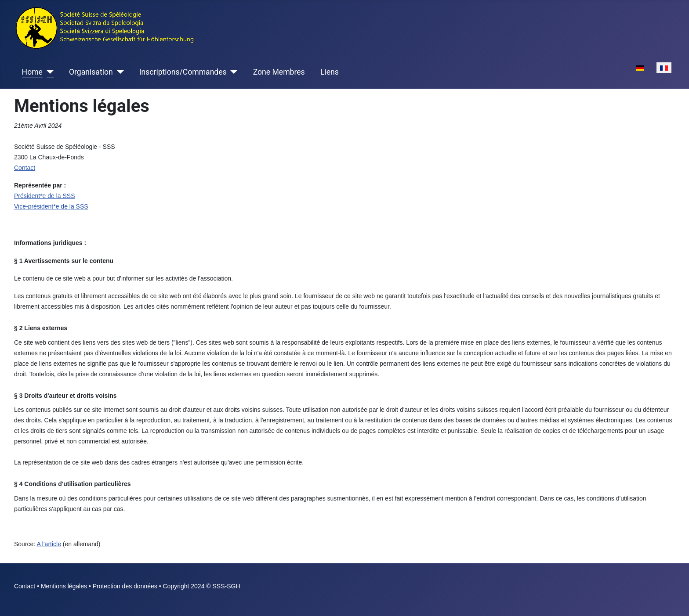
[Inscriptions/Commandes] (232, 72)
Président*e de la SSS (45, 196)
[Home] (48, 72)
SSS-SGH (227, 586)
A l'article (49, 544)
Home (32, 72)
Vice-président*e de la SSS (51, 206)
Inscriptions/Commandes (183, 72)
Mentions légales (64, 586)
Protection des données (125, 586)
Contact (25, 586)
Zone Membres (279, 72)
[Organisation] (118, 72)
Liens (330, 72)
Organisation (91, 72)
